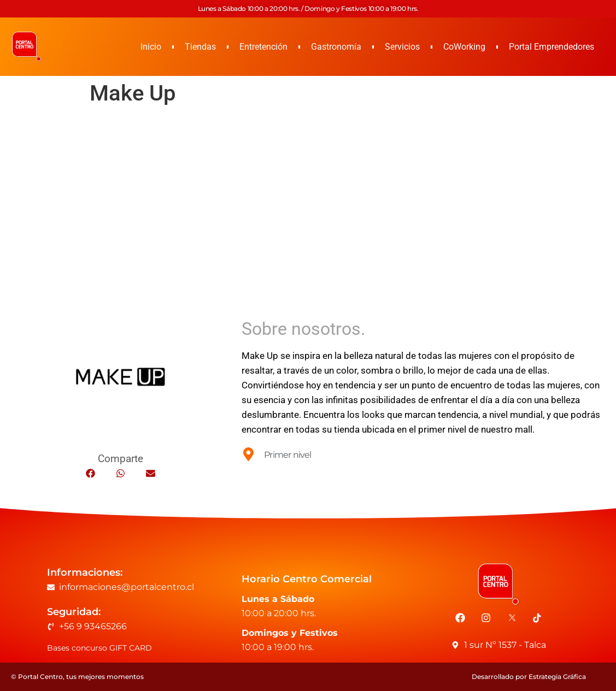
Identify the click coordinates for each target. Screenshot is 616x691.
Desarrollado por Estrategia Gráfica (529, 677)
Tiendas (200, 47)
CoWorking (464, 47)
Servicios (402, 47)
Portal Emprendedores (552, 47)
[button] (90, 473)
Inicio (151, 47)
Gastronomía (336, 47)
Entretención (263, 47)
